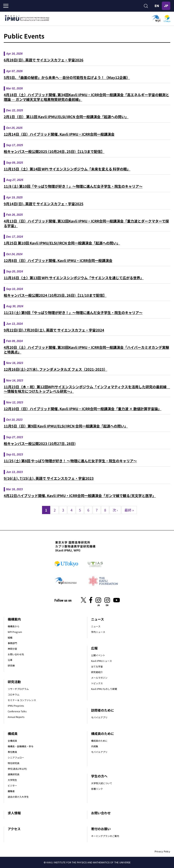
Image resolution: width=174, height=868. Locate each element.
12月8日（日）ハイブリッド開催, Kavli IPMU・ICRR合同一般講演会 (58, 260)
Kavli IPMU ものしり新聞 (104, 689)
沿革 (10, 660)
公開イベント (98, 655)
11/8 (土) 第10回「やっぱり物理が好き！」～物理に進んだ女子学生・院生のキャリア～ (73, 186)
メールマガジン (99, 678)
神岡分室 (12, 649)
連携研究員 (14, 774)
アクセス (14, 829)
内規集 (95, 746)
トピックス (97, 683)
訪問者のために (103, 710)
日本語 (166, 6)
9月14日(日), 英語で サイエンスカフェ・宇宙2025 (44, 204)
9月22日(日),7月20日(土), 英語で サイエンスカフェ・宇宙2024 (54, 330)
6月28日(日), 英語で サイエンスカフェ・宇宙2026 (44, 60)
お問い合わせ (101, 813)
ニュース (98, 619)
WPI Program (15, 632)
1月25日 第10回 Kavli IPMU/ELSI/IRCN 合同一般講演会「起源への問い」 (62, 243)
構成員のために (103, 734)
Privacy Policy (162, 851)
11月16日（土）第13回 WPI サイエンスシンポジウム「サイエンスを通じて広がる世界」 (74, 278)
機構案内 (14, 619)
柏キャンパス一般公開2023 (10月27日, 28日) (40, 443)
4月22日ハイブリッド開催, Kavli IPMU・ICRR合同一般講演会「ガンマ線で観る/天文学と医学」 (80, 496)
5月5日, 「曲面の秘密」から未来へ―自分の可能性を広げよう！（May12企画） (67, 77)
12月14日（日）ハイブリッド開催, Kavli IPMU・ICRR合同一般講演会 (59, 134)
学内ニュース (98, 632)
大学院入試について (102, 783)
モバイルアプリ (99, 717)
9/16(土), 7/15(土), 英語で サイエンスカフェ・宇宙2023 (49, 478)
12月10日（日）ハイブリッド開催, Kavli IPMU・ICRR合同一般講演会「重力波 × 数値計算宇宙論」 (83, 409)
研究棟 (11, 665)
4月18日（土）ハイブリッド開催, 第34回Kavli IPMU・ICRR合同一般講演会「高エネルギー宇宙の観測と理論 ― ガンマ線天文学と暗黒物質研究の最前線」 (86, 97)
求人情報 (14, 813)
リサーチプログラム (18, 689)
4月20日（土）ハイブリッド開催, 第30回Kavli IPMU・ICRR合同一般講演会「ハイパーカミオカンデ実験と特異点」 (86, 350)
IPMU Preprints (16, 706)
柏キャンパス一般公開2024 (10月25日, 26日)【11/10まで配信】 (55, 295)
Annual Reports (16, 717)
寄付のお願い (101, 829)
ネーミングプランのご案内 (105, 836)
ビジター (12, 785)
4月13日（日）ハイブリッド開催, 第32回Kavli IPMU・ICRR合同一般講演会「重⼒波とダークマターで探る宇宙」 (86, 223)
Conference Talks (17, 711)
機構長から (14, 626)
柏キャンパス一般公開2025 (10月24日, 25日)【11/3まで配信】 (54, 151)
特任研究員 (14, 763)
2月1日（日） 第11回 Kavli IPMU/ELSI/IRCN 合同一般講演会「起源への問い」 (66, 117)
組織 (10, 637)
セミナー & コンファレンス (22, 700)
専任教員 (12, 752)
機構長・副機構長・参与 (21, 746)
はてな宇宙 (97, 666)
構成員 (13, 734)
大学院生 (12, 780)
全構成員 (12, 741)
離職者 (11, 791)
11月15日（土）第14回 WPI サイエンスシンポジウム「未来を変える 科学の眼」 (67, 169)
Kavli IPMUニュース (101, 661)
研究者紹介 (97, 672)
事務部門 (12, 643)
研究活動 (14, 682)
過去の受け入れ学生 (18, 797)
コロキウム (14, 694)
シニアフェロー (16, 757)
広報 (94, 648)
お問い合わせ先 (16, 654)
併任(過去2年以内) (17, 769)
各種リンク (97, 789)
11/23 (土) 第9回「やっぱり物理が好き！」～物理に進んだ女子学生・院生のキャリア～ (73, 312)
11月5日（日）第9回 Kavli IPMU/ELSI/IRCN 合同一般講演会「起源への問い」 (66, 426)
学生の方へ (99, 776)
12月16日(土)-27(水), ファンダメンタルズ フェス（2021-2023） (55, 369)
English (157, 6)
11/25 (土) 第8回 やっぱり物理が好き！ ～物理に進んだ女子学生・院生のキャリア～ (70, 461)
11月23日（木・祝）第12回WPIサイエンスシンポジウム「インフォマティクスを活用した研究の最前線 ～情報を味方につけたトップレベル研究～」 (87, 389)
